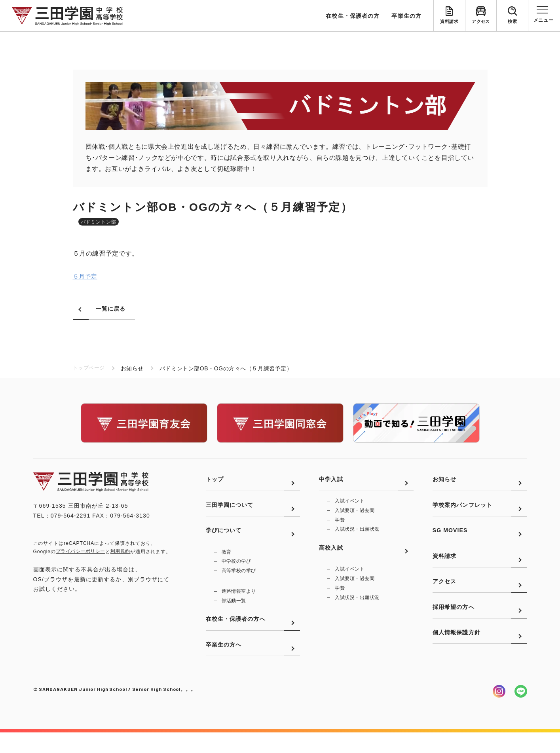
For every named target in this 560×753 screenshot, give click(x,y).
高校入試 (331, 557)
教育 (227, 563)
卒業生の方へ (224, 665)
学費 (340, 525)
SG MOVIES (450, 541)
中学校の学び (236, 573)
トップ (215, 483)
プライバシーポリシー (81, 552)
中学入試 (331, 483)
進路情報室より (239, 604)
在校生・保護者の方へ (236, 636)
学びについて (224, 541)
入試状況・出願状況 (357, 535)
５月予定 (86, 277)
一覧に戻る (111, 309)
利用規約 (120, 552)
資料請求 (449, 22)
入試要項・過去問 (355, 515)
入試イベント (350, 505)
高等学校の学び (239, 583)
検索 (512, 22)
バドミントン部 (99, 222)
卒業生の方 (406, 16)
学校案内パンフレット (462, 512)
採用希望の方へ (454, 629)
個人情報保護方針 (457, 658)
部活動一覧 (234, 614)
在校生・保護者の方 (353, 16)
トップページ (90, 369)
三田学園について (230, 512)
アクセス (481, 22)
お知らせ (444, 483)
